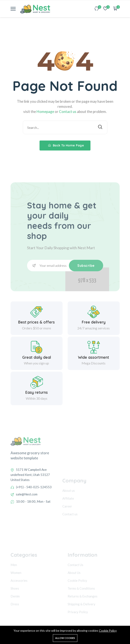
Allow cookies (65, 638)
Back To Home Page (66, 145)
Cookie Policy (108, 631)
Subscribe (86, 266)
